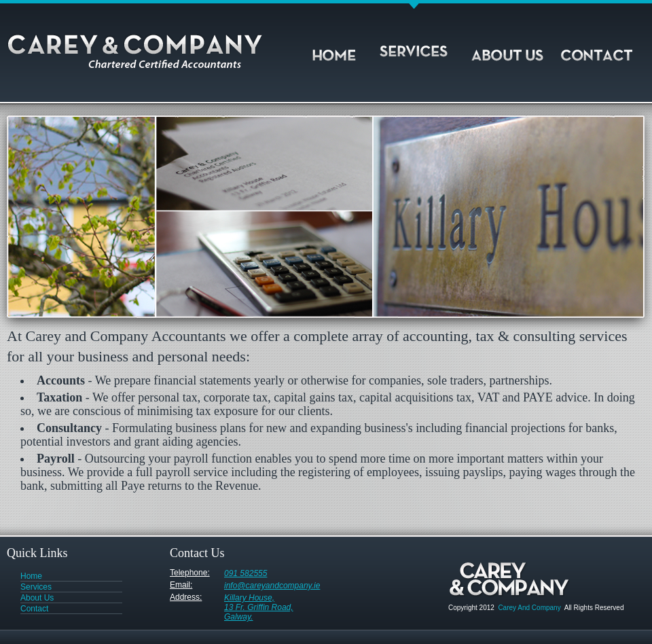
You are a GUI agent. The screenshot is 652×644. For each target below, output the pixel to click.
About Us (509, 49)
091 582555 (246, 572)
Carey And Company (529, 608)
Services (418, 49)
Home (343, 49)
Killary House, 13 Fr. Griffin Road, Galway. (259, 596)
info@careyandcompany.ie (272, 584)
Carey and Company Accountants (143, 55)
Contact (601, 49)
